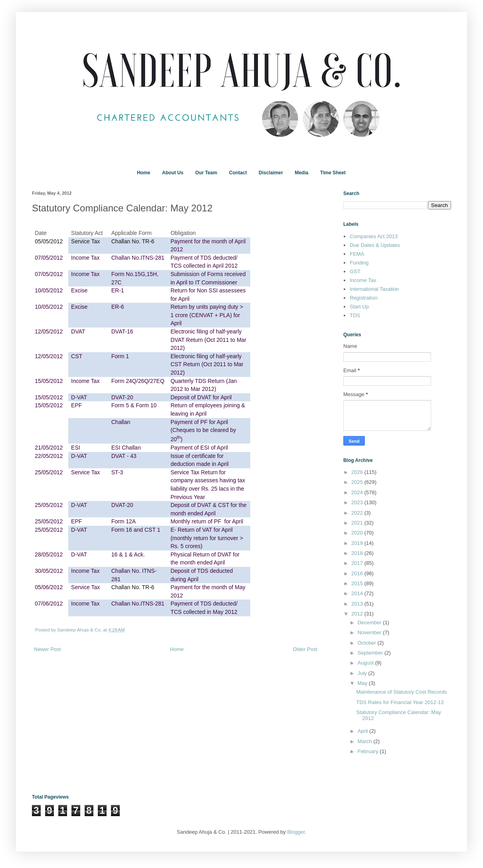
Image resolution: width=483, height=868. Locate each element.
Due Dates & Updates (375, 245)
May (363, 683)
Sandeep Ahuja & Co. (80, 630)
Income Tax (363, 280)
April (364, 731)
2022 (358, 513)
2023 (358, 502)
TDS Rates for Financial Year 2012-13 (400, 702)
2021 (358, 523)
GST (355, 271)
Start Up (359, 307)
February (369, 751)
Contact (238, 173)
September (371, 653)
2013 (358, 604)
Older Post (305, 649)
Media (301, 173)
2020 (358, 533)
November (370, 632)
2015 (358, 583)
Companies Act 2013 (374, 236)
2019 (358, 543)
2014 (358, 593)
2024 (358, 492)
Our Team (206, 173)
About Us (173, 173)
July (363, 673)
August (366, 663)
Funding (359, 263)
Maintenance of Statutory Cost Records (401, 692)
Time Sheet (333, 173)
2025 (358, 482)
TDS (355, 315)
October (368, 643)
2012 (358, 614)
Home (144, 173)
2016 (358, 573)
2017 (358, 563)
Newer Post (47, 649)
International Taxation (374, 289)
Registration (363, 298)
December (370, 622)
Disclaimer (271, 173)
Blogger (296, 832)
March (366, 741)
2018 (358, 553)
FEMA (357, 254)
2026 (358, 472)
